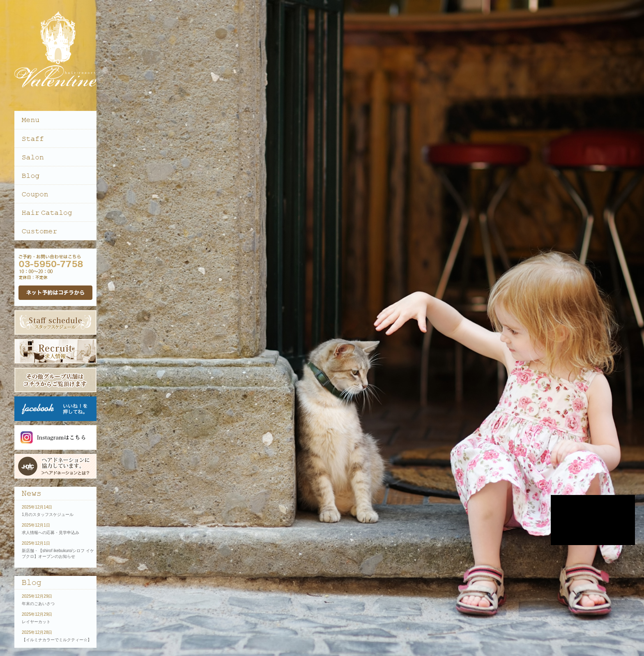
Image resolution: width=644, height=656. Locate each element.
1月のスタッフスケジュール (48, 514)
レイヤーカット (36, 622)
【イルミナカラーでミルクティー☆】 (57, 640)
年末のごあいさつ (38, 604)
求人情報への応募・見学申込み (51, 533)
